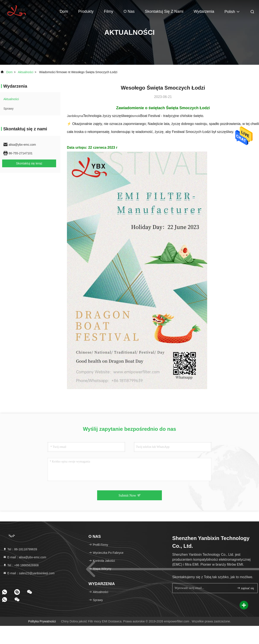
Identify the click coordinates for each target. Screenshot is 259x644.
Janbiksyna (75, 116)
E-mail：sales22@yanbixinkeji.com (29, 573)
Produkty (86, 11)
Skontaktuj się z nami (164, 11)
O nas (129, 11)
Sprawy (9, 109)
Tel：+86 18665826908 (21, 565)
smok (136, 116)
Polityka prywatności (42, 621)
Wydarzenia (204, 11)
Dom (64, 11)
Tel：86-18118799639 (20, 549)
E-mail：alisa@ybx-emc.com (25, 557)
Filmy (109, 11)
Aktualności (26, 72)
